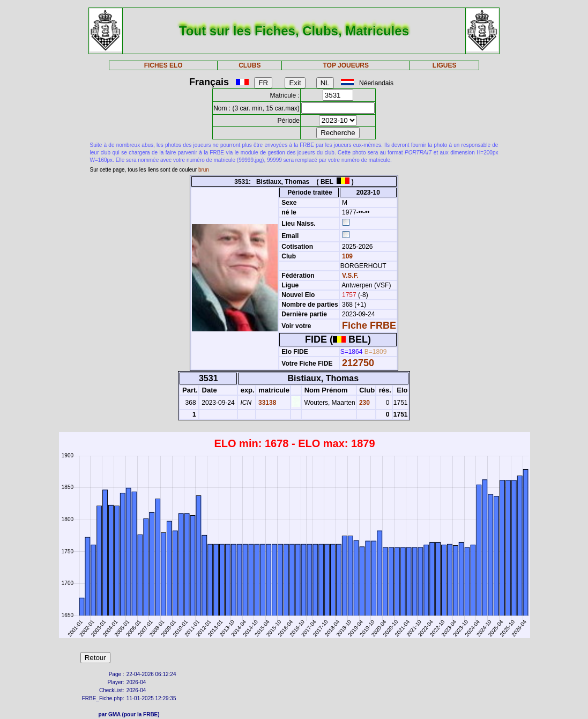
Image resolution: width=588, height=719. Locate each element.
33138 (267, 403)
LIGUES (445, 65)
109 (347, 256)
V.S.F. (350, 276)
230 (364, 403)
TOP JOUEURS (346, 65)
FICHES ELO (163, 65)
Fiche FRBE (369, 325)
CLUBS (250, 65)
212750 (358, 363)
